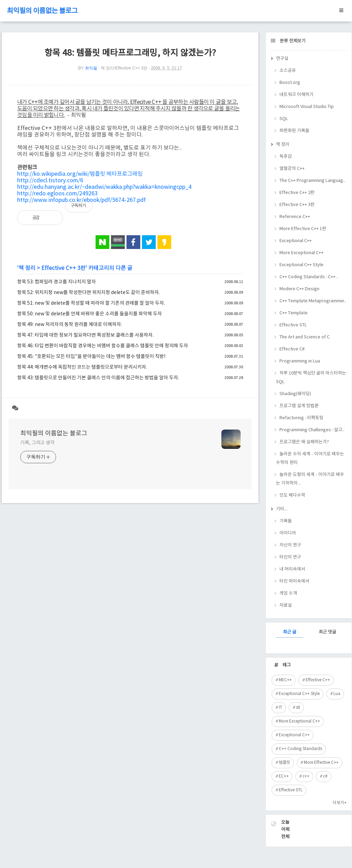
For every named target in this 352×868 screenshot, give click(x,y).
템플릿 (284, 763)
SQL (284, 119)
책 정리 (27, 268)
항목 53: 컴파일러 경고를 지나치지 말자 (57, 282)
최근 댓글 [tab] (327, 632)
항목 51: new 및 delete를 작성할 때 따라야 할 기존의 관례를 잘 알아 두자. (91, 303)
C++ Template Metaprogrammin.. (313, 301)
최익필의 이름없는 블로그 (42, 11)
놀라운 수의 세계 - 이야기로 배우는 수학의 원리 (310, 458)
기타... (282, 509)
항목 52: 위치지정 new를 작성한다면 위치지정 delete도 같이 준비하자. (89, 293)
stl (298, 708)
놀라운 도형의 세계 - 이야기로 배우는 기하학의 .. (310, 479)
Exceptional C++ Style (301, 265)
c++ (306, 776)
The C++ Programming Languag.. (312, 181)
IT (280, 708)
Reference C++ (295, 217)
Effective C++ (318, 680)
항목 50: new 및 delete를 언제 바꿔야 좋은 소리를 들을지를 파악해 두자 (90, 314)
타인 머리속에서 (294, 581)
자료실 (286, 605)
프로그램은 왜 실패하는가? (304, 442)
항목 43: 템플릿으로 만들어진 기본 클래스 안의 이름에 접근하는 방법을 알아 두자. (98, 378)
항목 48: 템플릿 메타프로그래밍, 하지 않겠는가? (130, 53)
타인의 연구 (290, 557)
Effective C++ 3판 (63, 268)
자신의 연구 (290, 545)
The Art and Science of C (305, 337)
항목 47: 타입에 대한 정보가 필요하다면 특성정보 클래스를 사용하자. (85, 335)
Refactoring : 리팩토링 (301, 418)
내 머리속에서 (292, 569)
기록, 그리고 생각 (37, 443)
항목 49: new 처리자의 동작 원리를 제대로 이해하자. (70, 325)
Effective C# (292, 349)
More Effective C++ (321, 763)
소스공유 (288, 71)
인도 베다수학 (292, 495)
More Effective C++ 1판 (303, 229)
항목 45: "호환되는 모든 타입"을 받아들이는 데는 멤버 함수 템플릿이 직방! (91, 357)
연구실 (282, 59)
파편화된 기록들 (294, 131)
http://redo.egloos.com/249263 (57, 194)
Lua (337, 694)
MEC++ (285, 680)
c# (325, 776)
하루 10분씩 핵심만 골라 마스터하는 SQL (311, 378)
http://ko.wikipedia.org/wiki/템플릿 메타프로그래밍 (80, 174)
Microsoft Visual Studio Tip (307, 107)
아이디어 (288, 533)
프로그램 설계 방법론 (299, 406)
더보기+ (340, 803)
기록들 (286, 521)
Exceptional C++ (296, 241)
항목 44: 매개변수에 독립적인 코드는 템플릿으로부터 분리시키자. (82, 367)
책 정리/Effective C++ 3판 (124, 68)
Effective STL (293, 325)
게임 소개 (288, 593)
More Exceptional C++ (301, 253)
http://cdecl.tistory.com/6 (50, 181)
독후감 (286, 157)
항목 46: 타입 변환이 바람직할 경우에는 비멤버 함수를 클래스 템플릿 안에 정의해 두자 (103, 346)
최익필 (91, 68)
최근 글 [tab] (290, 632)
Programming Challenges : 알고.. (312, 430)
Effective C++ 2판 (297, 193)
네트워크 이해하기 (296, 95)
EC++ (284, 776)
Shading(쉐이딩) (295, 394)
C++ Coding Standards (300, 749)
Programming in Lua (300, 361)
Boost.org (290, 83)
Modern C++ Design (299, 289)
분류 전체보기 (292, 41)
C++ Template (294, 313)
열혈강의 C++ (292, 169)
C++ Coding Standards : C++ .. (309, 277)
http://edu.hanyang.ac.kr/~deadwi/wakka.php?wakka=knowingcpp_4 (104, 187)
